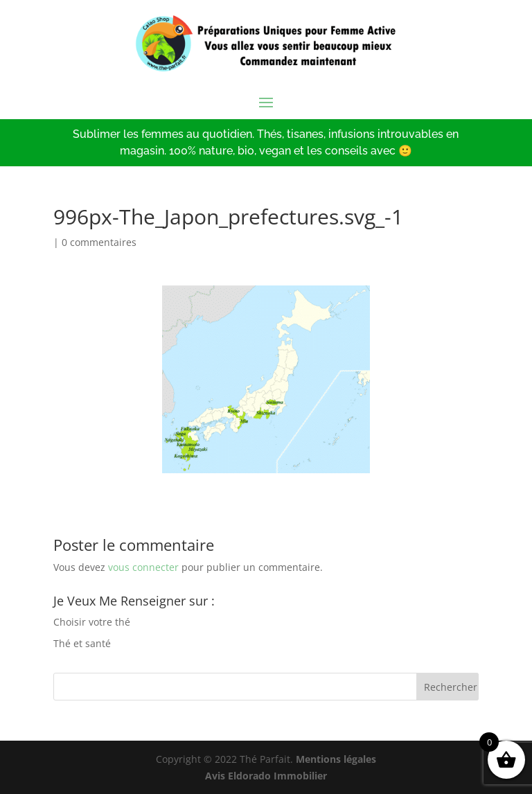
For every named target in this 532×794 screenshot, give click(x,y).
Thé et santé (82, 643)
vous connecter (143, 567)
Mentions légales (336, 759)
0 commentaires (99, 242)
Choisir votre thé (92, 622)
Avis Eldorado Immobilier (266, 776)
